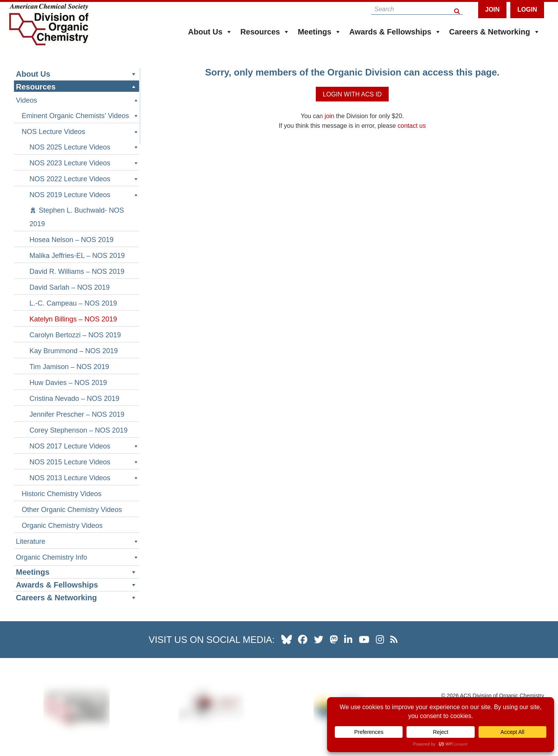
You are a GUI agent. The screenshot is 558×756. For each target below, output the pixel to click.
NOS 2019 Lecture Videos (84, 195)
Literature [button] (77, 542)
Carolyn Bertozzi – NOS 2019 (75, 335)
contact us (412, 126)
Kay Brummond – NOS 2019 (74, 351)
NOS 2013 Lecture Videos (84, 478)
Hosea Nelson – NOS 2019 (71, 240)
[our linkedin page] (348, 639)
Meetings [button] (319, 32)
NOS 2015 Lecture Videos (84, 462)
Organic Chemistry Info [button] (77, 558)
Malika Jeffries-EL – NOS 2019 (77, 256)
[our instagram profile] (380, 639)
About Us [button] (210, 32)
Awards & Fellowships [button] (395, 32)
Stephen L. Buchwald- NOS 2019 (77, 217)
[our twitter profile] (319, 639)
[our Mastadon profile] (334, 639)
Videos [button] (77, 101)
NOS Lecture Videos (80, 132)
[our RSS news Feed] (394, 639)
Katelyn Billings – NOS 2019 (73, 319)
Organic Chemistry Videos (62, 526)
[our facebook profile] (303, 639)
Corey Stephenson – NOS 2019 (78, 430)
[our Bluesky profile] (287, 639)
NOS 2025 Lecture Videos (84, 147)
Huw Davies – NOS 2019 (68, 383)
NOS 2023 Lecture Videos (84, 163)
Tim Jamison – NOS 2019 (69, 367)
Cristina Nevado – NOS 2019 (74, 399)
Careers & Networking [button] (495, 32)
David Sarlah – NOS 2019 (70, 287)
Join (492, 9)
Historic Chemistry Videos (62, 494)
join (330, 116)
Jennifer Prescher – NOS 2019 (77, 414)
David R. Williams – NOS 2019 (77, 271)
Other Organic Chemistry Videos (72, 510)
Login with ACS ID (352, 94)
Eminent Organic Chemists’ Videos (80, 116)
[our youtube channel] (364, 639)
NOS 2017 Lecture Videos (84, 446)
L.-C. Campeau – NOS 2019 (73, 303)
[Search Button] (457, 9)
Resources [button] (265, 32)
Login (527, 9)
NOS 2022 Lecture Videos (84, 179)
